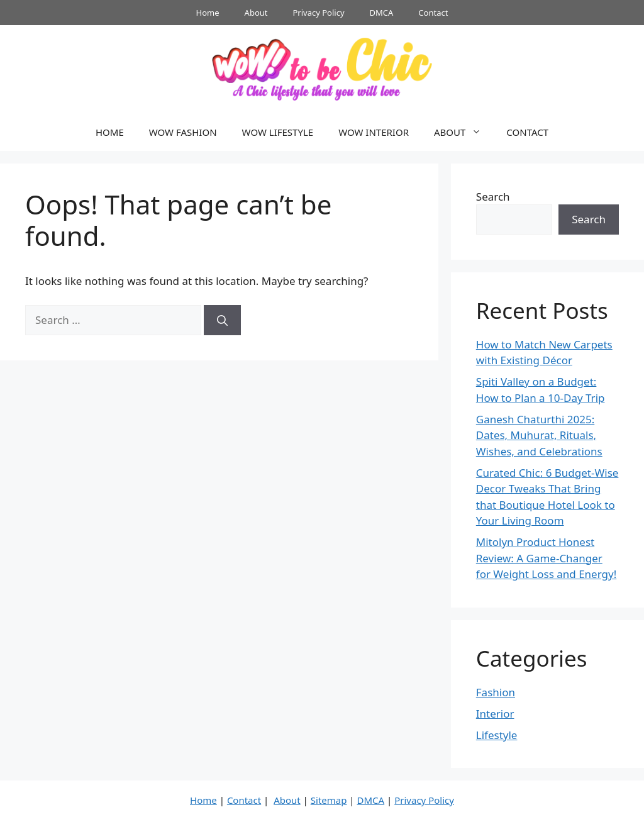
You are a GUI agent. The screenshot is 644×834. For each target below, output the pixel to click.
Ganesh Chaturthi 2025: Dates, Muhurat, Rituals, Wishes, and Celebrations (539, 435)
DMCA (382, 13)
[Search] (222, 320)
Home (208, 13)
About (256, 13)
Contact (433, 13)
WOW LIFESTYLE (278, 132)
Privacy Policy (319, 13)
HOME (110, 132)
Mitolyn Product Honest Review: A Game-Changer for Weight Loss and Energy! (546, 558)
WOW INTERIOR (374, 132)
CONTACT (527, 132)
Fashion (496, 692)
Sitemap (329, 800)
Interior (495, 714)
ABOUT (464, 132)
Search (493, 197)
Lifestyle (497, 735)
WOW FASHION (183, 132)
